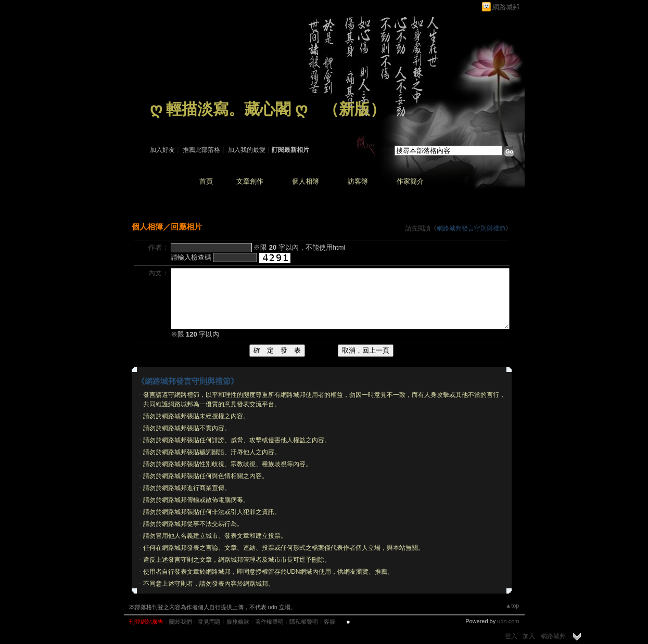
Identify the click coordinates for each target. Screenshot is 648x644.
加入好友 (162, 150)
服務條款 (238, 622)
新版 (354, 109)
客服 (329, 622)
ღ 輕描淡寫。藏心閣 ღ (229, 109)
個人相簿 (306, 181)
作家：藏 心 (166, 124)
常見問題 (209, 622)
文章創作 (250, 181)
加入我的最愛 (247, 150)
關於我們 (181, 622)
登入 (511, 636)
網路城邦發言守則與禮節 (471, 228)
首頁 (206, 181)
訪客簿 (358, 181)
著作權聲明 (269, 622)
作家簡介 (410, 181)
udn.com (508, 621)
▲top (512, 606)
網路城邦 (506, 7)
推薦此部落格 (201, 150)
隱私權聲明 (304, 622)
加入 (529, 636)
